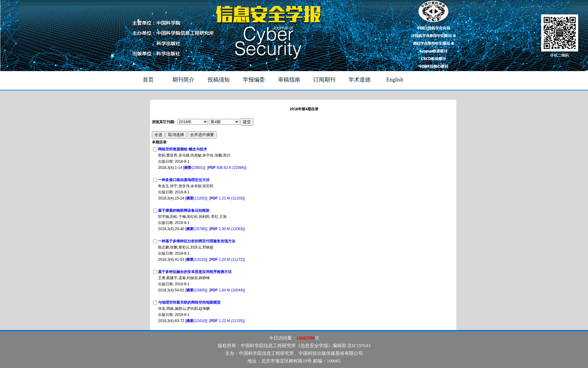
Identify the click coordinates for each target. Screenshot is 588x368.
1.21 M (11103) (227, 198)
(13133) (196, 260)
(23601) (194, 168)
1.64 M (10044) (227, 290)
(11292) (196, 198)
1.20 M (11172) (227, 260)
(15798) (196, 229)
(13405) (196, 290)
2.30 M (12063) (227, 229)
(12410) (196, 321)
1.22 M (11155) (227, 321)
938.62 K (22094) (227, 168)
